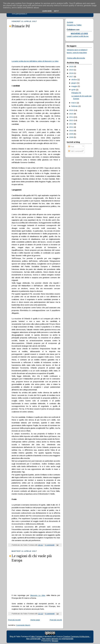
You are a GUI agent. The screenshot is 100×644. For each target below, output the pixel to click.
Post (71, 146)
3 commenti (50, 545)
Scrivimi (70, 22)
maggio (74, 86)
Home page (35, 620)
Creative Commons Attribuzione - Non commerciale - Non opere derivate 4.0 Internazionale (58, 638)
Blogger (55, 641)
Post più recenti (14, 620)
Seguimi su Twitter (74, 25)
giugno (74, 83)
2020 (71, 66)
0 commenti (50, 614)
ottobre (74, 80)
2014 (71, 117)
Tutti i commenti (76, 151)
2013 (71, 120)
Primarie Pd (21, 26)
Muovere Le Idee (38, 595)
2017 (71, 77)
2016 (71, 110)
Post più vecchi (56, 620)
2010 (71, 130)
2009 (71, 134)
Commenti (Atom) (23, 625)
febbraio (75, 106)
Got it (56, 11)
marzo (74, 103)
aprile (73, 90)
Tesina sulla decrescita (76, 58)
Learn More (47, 11)
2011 (71, 127)
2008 (71, 137)
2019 (71, 70)
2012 (71, 124)
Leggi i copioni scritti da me (78, 36)
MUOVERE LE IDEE (79, 33)
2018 (71, 73)
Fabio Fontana (36, 637)
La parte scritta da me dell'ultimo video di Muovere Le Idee (35, 61)
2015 (71, 114)
